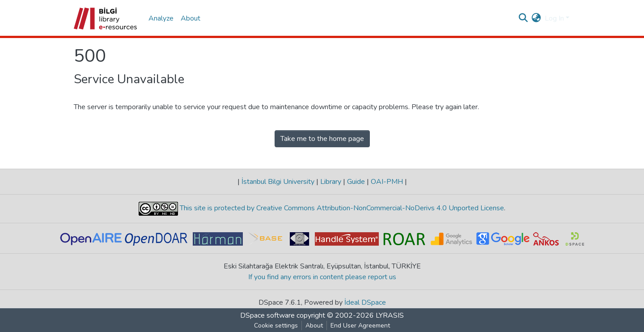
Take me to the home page (322, 139)
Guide (356, 182)
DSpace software (267, 315)
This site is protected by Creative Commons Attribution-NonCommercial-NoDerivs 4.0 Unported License (341, 209)
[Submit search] (523, 18)
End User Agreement (360, 326)
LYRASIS (390, 315)
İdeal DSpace (365, 302)
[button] (536, 18)
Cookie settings (276, 326)
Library (331, 182)
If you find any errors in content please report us (322, 277)
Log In (554, 18)
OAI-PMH (387, 182)
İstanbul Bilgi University (278, 182)
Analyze (161, 18)
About (191, 18)
